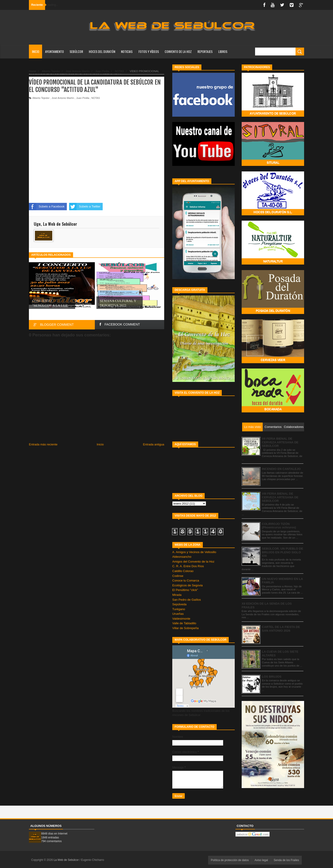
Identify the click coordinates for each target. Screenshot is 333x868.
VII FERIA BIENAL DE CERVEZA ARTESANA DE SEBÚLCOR (280, 442)
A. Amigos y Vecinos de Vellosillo (194, 552)
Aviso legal (261, 860)
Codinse (178, 576)
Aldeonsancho (182, 557)
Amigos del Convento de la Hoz (193, 562)
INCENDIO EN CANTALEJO (281, 469)
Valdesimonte (181, 619)
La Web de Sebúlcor (67, 860)
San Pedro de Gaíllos (187, 600)
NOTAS (96, 98)
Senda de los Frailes (286, 860)
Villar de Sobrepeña (185, 628)
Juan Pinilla (83, 98)
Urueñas (178, 614)
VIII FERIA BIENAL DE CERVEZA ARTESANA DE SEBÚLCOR (280, 497)
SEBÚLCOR (76, 51)
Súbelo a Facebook (47, 207)
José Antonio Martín (63, 98)
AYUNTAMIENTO (54, 51)
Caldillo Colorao (183, 571)
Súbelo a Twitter (85, 207)
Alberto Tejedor (41, 98)
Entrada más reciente (43, 444)
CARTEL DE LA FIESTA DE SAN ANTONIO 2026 (281, 629)
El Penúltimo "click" (185, 590)
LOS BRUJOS (272, 677)
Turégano (179, 609)
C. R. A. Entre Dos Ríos (188, 566)
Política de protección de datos (230, 860)
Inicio (36, 51)
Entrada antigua (154, 444)
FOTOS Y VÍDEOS (149, 51)
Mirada (177, 595)
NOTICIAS (127, 51)
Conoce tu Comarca (186, 580)
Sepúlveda (179, 604)
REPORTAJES (205, 51)
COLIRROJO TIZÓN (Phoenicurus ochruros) (279, 526)
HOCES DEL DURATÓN (102, 51)
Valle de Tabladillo (184, 623)
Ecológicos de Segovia (188, 585)
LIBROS (223, 51)
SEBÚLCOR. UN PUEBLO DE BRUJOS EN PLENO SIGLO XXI (283, 552)
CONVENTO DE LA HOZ (178, 51)
